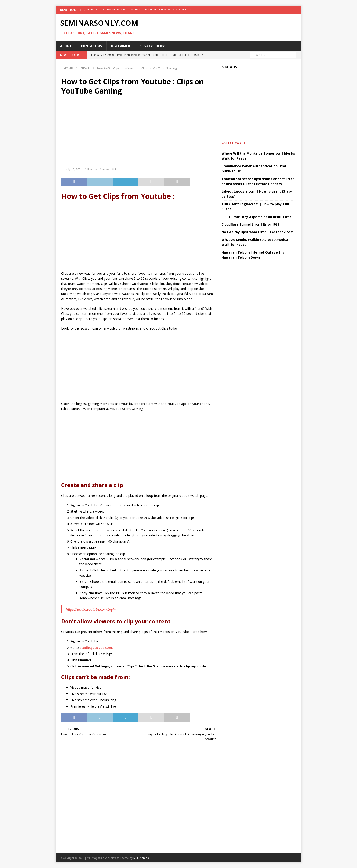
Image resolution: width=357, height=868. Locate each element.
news (106, 169)
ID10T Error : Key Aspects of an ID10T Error (256, 217)
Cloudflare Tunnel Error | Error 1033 (250, 224)
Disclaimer (121, 46)
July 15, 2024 (74, 169)
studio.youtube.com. (96, 648)
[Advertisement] (138, 132)
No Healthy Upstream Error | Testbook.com (258, 232)
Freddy (92, 169)
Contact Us (91, 46)
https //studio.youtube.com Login (91, 609)
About (66, 46)
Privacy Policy (152, 46)
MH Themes (141, 858)
